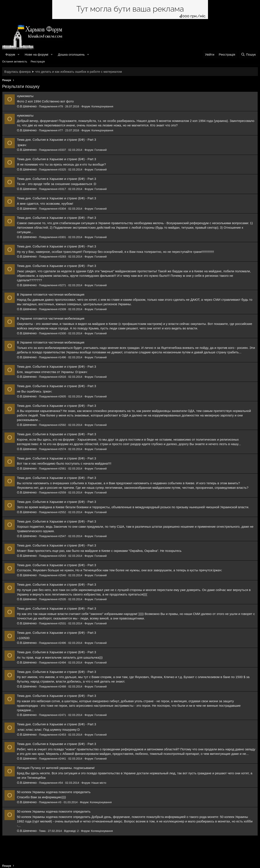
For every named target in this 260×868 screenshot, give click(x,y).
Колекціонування (102, 106)
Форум (10, 54)
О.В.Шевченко (27, 106)
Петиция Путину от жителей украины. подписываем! (56, 768)
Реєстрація (38, 61)
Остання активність (15, 61)
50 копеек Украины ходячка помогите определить (54, 792)
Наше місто (99, 783)
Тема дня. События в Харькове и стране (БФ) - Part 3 (56, 140)
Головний (101, 150)
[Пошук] (248, 54)
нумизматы (25, 96)
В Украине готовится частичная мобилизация (51, 294)
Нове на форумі (36, 54)
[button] (18, 54)
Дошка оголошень (71, 54)
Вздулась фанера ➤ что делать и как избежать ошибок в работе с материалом (63, 72)
